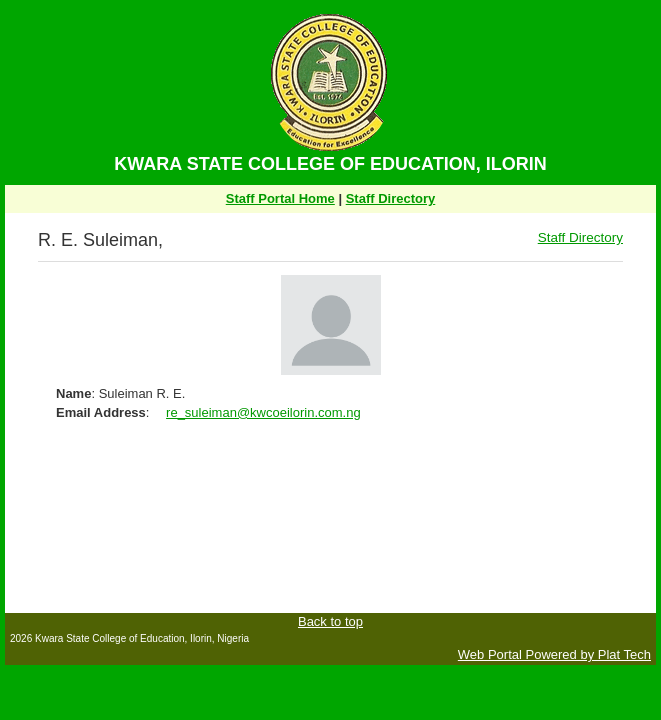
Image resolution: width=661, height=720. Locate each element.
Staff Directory (391, 198)
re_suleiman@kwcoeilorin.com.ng (263, 412)
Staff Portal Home (280, 198)
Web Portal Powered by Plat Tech (554, 654)
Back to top (330, 621)
